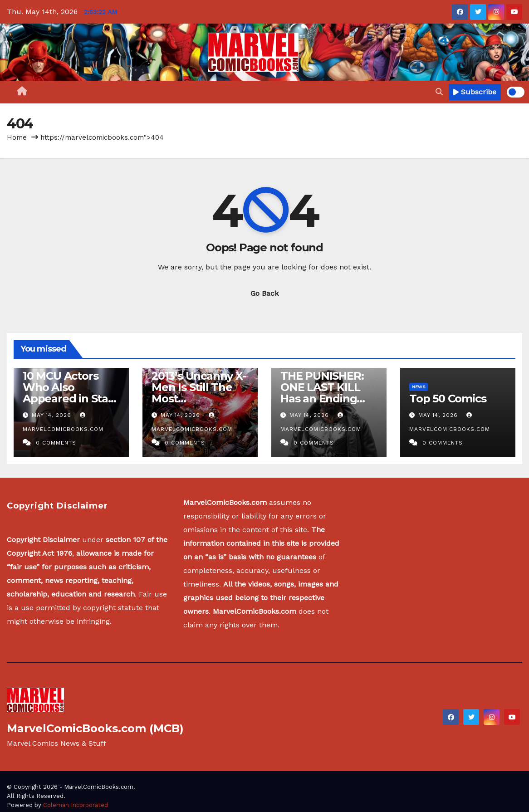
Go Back (264, 293)
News (419, 387)
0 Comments (56, 443)
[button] (439, 92)
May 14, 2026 (53, 415)
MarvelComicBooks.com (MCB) (95, 728)
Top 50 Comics (448, 399)
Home (17, 137)
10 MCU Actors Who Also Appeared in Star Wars (68, 393)
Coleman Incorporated (76, 805)
